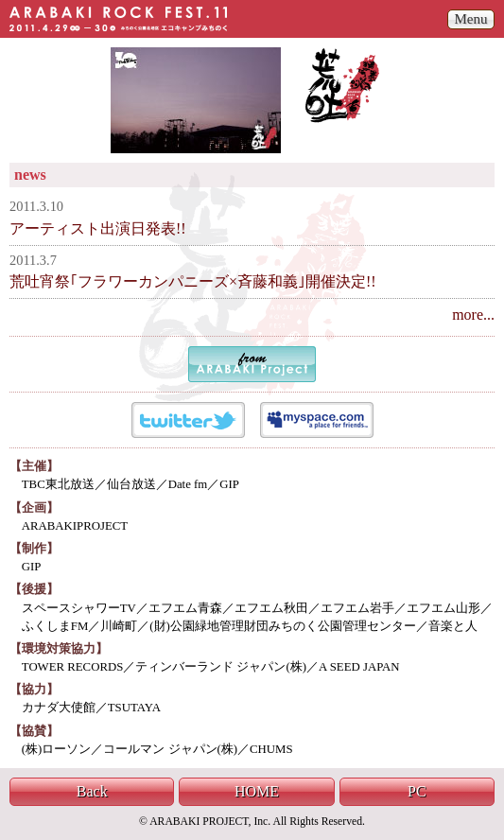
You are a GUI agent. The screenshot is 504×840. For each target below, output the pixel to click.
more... (473, 315)
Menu (471, 19)
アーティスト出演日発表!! (98, 228)
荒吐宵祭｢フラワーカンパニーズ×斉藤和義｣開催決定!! (193, 281)
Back (92, 791)
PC (417, 791)
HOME (257, 791)
